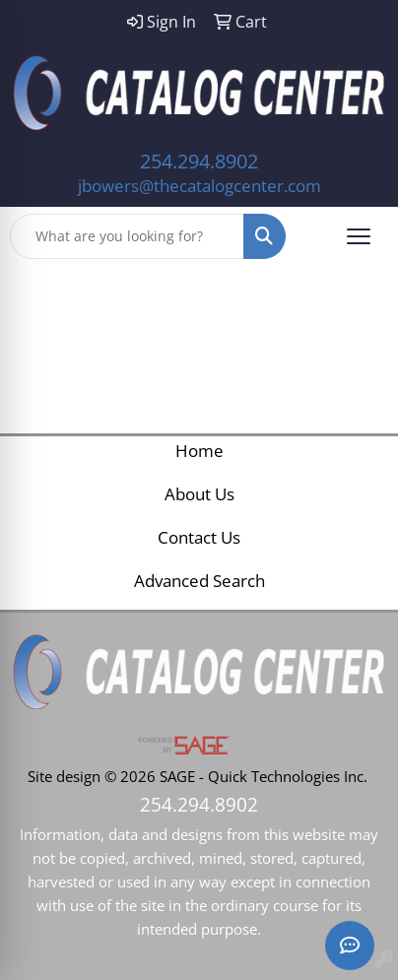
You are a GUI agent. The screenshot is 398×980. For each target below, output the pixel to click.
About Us (199, 493)
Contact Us (199, 537)
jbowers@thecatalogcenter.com (199, 185)
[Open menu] (359, 236)
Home (199, 450)
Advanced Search (199, 580)
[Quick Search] (127, 236)
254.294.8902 (199, 161)
